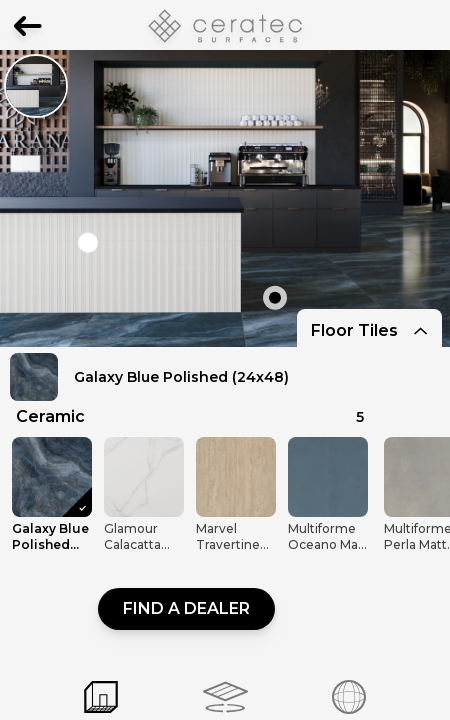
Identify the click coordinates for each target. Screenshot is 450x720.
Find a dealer (186, 608)
